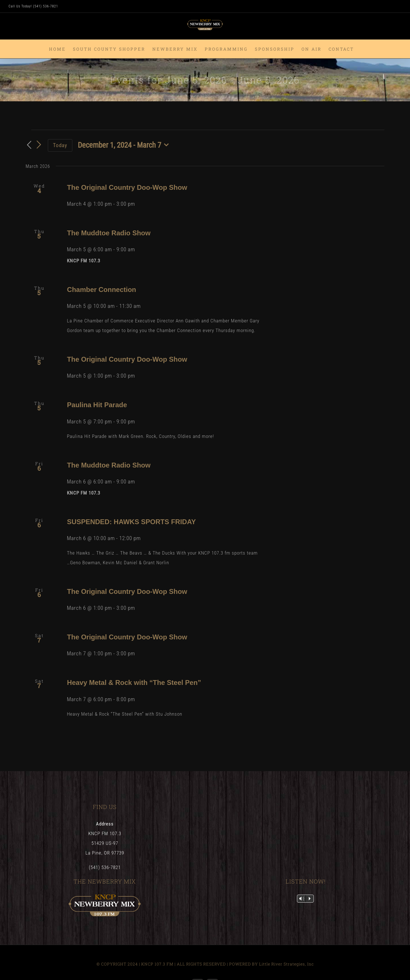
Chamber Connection (102, 290)
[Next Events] (39, 145)
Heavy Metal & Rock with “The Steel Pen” (134, 682)
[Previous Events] (29, 145)
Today (60, 145)
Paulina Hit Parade (97, 405)
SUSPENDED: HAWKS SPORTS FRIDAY (131, 522)
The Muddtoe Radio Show (109, 233)
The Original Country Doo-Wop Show (127, 187)
